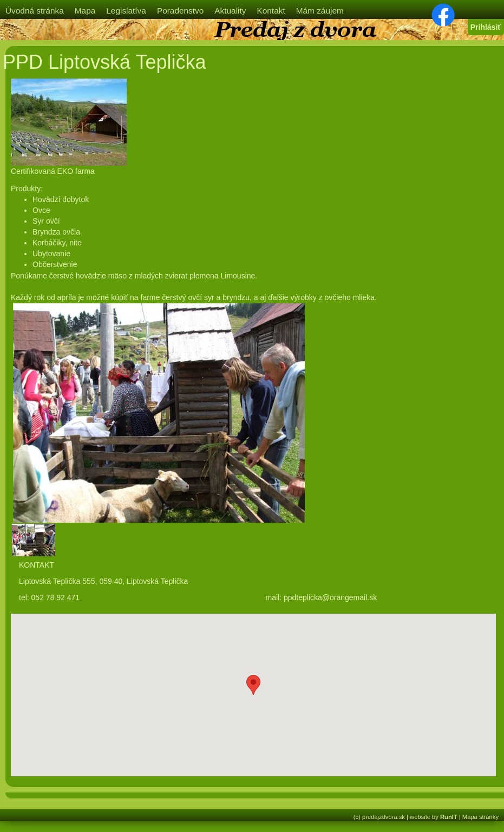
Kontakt (271, 11)
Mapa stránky (480, 817)
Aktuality (230, 11)
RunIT (449, 817)
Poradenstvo (180, 11)
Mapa (85, 11)
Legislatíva (126, 11)
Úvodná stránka (35, 11)
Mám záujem (320, 11)
